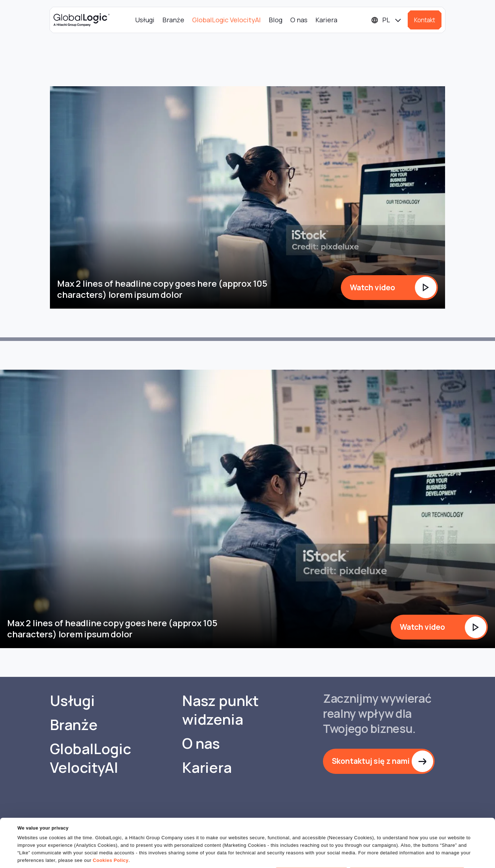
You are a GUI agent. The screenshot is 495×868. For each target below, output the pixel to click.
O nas (299, 20)
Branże (173, 20)
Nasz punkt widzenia (220, 710)
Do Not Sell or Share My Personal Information (407, 850)
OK (311, 850)
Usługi (145, 20)
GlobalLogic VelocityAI (226, 20)
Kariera (326, 20)
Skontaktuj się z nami (371, 761)
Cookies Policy (110, 837)
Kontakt (425, 20)
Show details (32, 858)
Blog (276, 20)
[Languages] (387, 20)
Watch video (373, 287)
